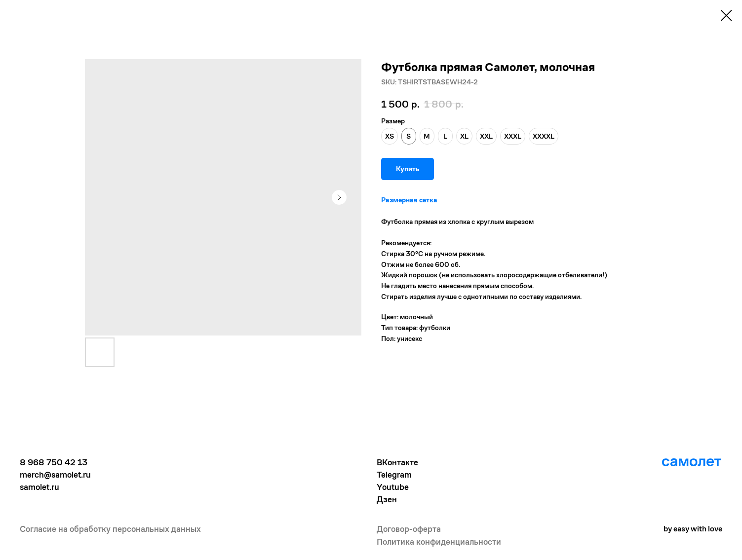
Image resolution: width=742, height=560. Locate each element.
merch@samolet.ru (55, 475)
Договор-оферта (409, 529)
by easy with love (693, 529)
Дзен (387, 499)
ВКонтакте (397, 462)
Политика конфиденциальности (439, 542)
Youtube (393, 487)
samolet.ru (39, 487)
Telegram (394, 475)
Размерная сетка (409, 200)
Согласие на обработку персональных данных (110, 529)
